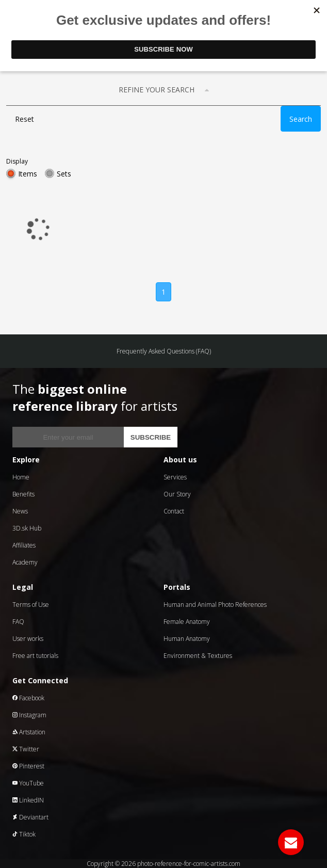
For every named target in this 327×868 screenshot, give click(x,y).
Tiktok (24, 834)
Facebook (28, 698)
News (20, 511)
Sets (64, 174)
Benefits (23, 494)
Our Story (177, 494)
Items (28, 174)
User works (28, 639)
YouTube (28, 783)
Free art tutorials (35, 656)
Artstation (29, 732)
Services (175, 477)
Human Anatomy (187, 639)
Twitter (26, 749)
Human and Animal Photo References (215, 605)
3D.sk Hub (27, 528)
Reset (24, 119)
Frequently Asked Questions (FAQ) (164, 351)
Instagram (29, 715)
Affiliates (24, 545)
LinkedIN (28, 800)
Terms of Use (31, 605)
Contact (174, 511)
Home (21, 477)
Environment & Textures (198, 656)
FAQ (18, 622)
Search (301, 119)
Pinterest (28, 766)
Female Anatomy (187, 622)
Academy (25, 562)
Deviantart (30, 817)
